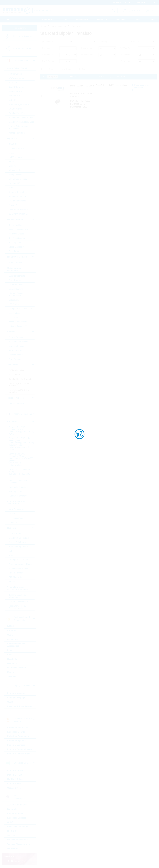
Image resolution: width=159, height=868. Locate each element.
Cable (10, 635)
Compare (52, 77)
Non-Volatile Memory (18, 179)
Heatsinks (12, 663)
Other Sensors (15, 359)
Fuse (10, 655)
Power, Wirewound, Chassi (20, 564)
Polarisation (87, 48)
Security (11, 835)
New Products (68, 69)
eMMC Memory (15, 157)
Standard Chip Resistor (19, 538)
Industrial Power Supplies (20, 754)
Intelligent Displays (16, 698)
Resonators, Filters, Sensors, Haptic (17, 607)
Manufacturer (87, 55)
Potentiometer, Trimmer (19, 568)
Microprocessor (15, 175)
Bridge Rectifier (15, 225)
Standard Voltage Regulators (21, 122)
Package (46, 48)
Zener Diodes (15, 251)
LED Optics (14, 304)
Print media (121, 19)
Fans (10, 650)
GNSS (10, 822)
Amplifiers (13, 83)
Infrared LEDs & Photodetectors (16, 294)
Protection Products (17, 668)
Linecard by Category (23, 36)
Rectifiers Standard (17, 238)
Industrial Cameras (16, 745)
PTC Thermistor (16, 577)
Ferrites (12, 514)
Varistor (12, 582)
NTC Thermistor (16, 573)
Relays (11, 672)
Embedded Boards (16, 732)
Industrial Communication (20, 749)
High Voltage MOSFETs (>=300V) (19, 391)
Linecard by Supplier (22, 48)
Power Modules (15, 262)
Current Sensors (16, 337)
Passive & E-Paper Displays (20, 706)
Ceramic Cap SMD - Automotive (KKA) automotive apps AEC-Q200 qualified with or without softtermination (21, 459)
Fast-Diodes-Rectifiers (18, 229)
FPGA (11, 162)
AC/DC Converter (16, 78)
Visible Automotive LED (19, 322)
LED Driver (13, 317)
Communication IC (17, 148)
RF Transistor (15, 375)
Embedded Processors (18, 736)
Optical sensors (15, 280)
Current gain (48, 55)
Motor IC (12, 100)
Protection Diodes (16, 234)
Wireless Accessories (18, 840)
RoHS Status (48, 61)
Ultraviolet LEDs (16, 285)
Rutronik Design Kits (18, 192)
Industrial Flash (15, 775)
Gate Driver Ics (15, 91)
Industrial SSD (14, 784)
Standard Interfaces (17, 201)
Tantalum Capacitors (18, 496)
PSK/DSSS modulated (18, 827)
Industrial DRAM (15, 771)
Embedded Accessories (19, 728)
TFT (9, 711)
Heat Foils (12, 659)
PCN (65, 19)
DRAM (11, 153)
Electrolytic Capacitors (18, 487)
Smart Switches (15, 109)
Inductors (13, 522)
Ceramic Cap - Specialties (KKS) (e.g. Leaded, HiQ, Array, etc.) (20, 473)
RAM (11, 188)
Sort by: (104, 41)
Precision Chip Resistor (19, 547)
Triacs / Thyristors (16, 403)
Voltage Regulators (17, 133)
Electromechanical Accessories (16, 645)
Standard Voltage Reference (21, 118)
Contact (138, 19)
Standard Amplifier (17, 113)
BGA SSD (13, 144)
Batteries (12, 631)
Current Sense (15, 534)
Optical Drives (14, 788)
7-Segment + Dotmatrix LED (21, 309)
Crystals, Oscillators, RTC (20, 602)
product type (48, 41)
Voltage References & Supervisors (18, 127)
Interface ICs (14, 96)
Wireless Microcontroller (19, 844)
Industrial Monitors (16, 693)
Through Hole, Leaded (18, 560)
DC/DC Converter (16, 87)
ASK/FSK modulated (17, 805)
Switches (12, 676)
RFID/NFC (12, 831)
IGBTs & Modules (16, 370)
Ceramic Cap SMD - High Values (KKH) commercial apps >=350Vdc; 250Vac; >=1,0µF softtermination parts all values (21, 444)
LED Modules (15, 313)
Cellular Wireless (15, 813)
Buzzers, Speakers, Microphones (17, 596)
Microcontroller (15, 170)
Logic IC (12, 166)
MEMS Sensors (15, 350)
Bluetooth (12, 809)
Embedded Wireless (17, 818)
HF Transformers (16, 518)
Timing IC (13, 205)
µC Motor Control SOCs (19, 214)
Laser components (17, 276)
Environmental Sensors (19, 342)
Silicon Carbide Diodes (19, 247)
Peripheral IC (14, 183)
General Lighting (16, 289)
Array (11, 555)
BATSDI (11, 626)
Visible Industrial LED (18, 326)
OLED (10, 702)
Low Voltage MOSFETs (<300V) (19, 385)
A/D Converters (15, 74)
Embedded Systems (17, 741)
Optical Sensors (16, 355)
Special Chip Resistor (18, 542)
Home (6, 19)
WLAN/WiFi (13, 848)
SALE (85, 69)
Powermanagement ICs (19, 104)
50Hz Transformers (17, 509)
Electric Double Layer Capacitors (18, 482)
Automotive (125, 55)
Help (152, 19)
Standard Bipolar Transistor (21, 379)
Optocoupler (14, 300)
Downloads (102, 19)
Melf (10, 551)
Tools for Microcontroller (19, 209)
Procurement (48, 19)
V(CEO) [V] (125, 48)
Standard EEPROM (17, 196)
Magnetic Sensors (17, 346)
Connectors (13, 639)
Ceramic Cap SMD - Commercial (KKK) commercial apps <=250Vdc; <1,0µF (21, 431)
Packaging (125, 61)
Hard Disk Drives (15, 779)
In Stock (50, 69)
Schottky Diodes (16, 243)
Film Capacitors (15, 491)
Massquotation (82, 19)
